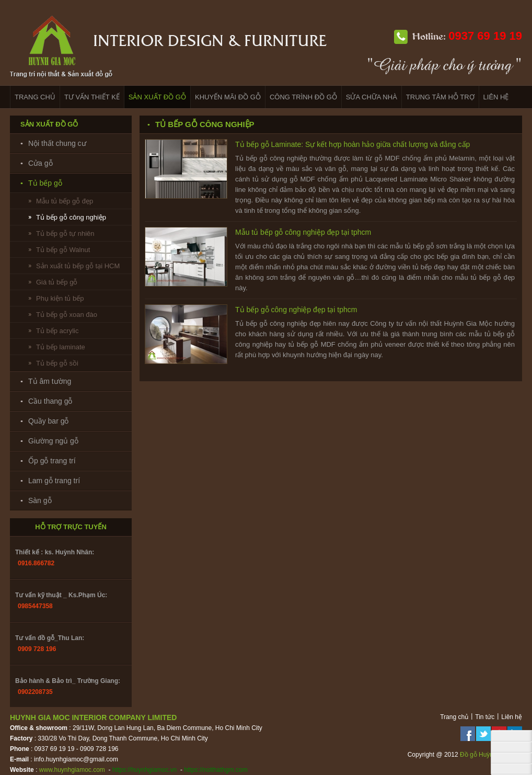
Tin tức (485, 717)
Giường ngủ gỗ (53, 441)
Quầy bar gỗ (48, 421)
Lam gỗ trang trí (54, 481)
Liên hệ (512, 717)
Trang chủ (454, 717)
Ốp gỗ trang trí (52, 461)
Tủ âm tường (50, 381)
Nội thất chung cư (57, 143)
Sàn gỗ (40, 500)
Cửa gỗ (41, 163)
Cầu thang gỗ (50, 401)
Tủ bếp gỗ (45, 183)
